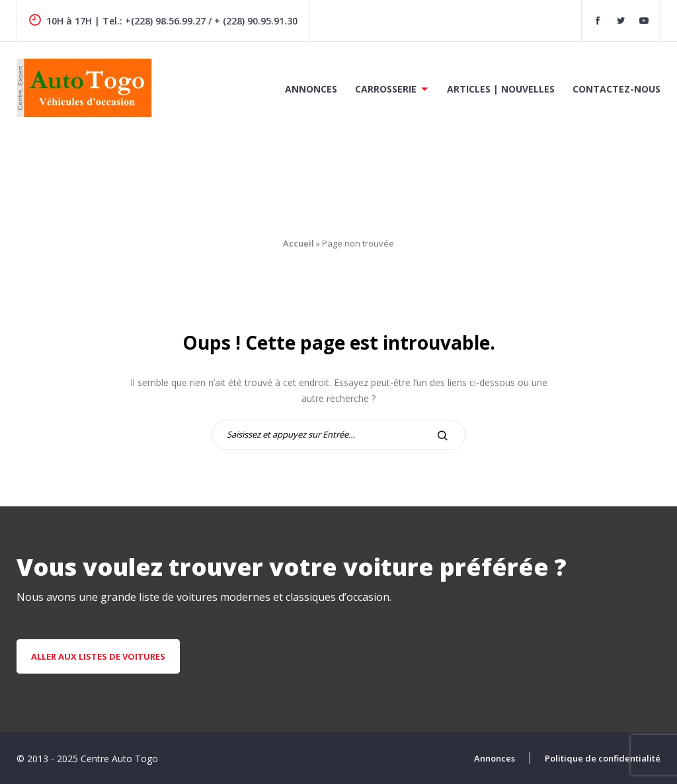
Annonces (311, 89)
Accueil (299, 243)
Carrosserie (386, 89)
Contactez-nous (617, 89)
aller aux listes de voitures (98, 656)
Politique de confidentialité (603, 758)
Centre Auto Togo (119, 759)
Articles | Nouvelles (501, 89)
